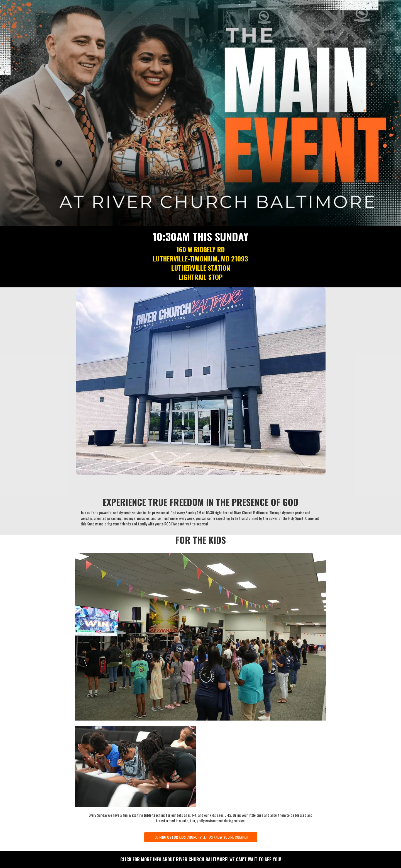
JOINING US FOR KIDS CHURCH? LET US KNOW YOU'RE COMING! (201, 837)
